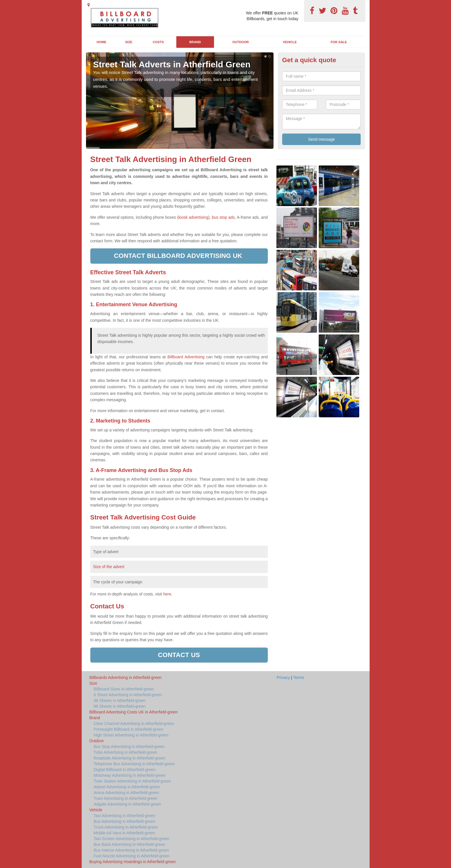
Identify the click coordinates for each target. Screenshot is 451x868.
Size (129, 42)
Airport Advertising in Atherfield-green (127, 787)
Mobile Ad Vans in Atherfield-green (125, 833)
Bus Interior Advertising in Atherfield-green (131, 850)
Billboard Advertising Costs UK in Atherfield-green (134, 712)
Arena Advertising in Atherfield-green (126, 793)
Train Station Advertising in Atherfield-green (132, 781)
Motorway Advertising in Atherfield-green (130, 775)
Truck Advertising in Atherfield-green (126, 827)
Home (102, 42)
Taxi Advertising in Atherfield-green (125, 816)
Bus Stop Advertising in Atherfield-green (129, 747)
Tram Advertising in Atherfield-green (126, 798)
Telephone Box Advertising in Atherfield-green (134, 764)
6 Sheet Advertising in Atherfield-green (128, 695)
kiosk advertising (193, 217)
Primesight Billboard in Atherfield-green (129, 729)
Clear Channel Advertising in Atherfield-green (134, 724)
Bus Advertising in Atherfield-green (125, 821)
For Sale (339, 42)
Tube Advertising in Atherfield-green (126, 752)
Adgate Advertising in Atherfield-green (127, 804)
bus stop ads (223, 217)
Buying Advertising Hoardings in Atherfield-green (133, 862)
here (167, 594)
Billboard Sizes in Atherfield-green (124, 689)
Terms (299, 677)
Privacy (283, 677)
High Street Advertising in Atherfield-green (131, 735)
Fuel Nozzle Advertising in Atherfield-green (132, 856)
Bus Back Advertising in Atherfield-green (130, 844)
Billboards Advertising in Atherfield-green (126, 677)
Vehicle (290, 42)
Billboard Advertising (186, 357)
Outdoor (241, 42)
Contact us (179, 655)
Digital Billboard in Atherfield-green (125, 770)
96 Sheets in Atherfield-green (120, 706)
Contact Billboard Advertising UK (179, 256)
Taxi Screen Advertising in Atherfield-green (132, 839)
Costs (158, 42)
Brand (195, 42)
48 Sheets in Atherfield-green (120, 701)
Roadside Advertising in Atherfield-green (130, 758)
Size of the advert (109, 567)
